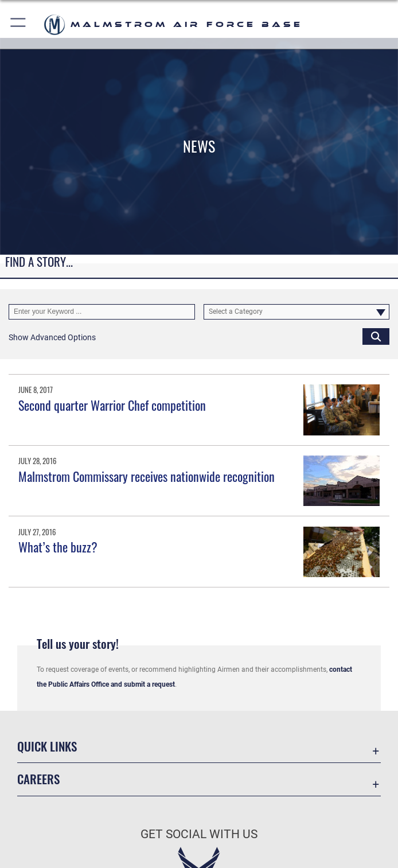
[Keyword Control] (102, 312)
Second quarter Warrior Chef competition (112, 405)
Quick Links (47, 746)
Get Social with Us (199, 834)
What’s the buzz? (58, 547)
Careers (38, 779)
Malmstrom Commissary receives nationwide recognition (147, 476)
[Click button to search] (376, 336)
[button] (19, 24)
